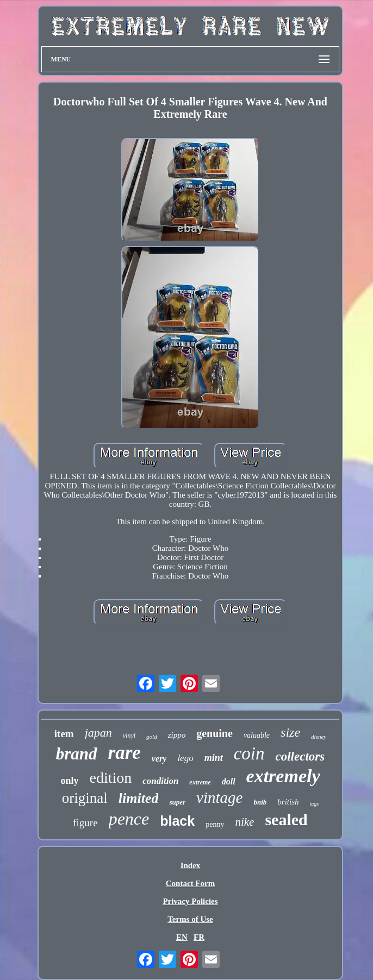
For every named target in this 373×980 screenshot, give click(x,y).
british (288, 802)
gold (152, 737)
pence (129, 819)
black (177, 821)
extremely (283, 776)
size (290, 732)
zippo (177, 735)
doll (229, 781)
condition (160, 781)
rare (125, 753)
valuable (257, 735)
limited (139, 798)
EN (182, 937)
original (85, 798)
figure (85, 823)
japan (98, 733)
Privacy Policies (190, 901)
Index (191, 865)
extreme (200, 782)
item (64, 734)
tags (314, 804)
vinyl (129, 736)
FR (199, 937)
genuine (215, 733)
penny (215, 824)
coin (249, 753)
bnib (260, 802)
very (159, 759)
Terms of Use (190, 919)
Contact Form (190, 883)
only (69, 781)
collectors (300, 756)
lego (185, 758)
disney (319, 737)
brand (77, 754)
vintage (219, 797)
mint (214, 758)
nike (244, 822)
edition (110, 778)
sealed (286, 819)
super (177, 802)
